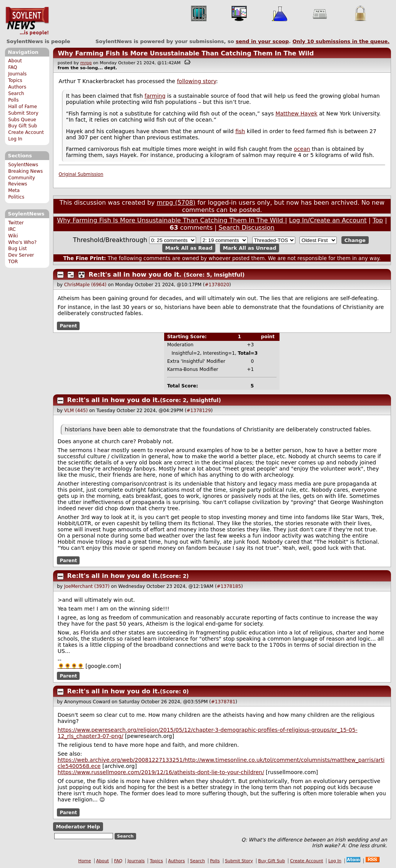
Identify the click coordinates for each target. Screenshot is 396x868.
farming (155, 96)
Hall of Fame (22, 107)
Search (16, 93)
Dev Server (21, 255)
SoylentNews (27, 21)
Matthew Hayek (296, 114)
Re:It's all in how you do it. (135, 275)
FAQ (12, 67)
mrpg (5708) (176, 203)
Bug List (17, 249)
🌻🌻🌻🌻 (71, 666)
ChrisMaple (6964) (85, 285)
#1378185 (229, 586)
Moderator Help (78, 827)
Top (378, 220)
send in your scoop (262, 41)
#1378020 (217, 285)
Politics (16, 197)
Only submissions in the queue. (341, 41)
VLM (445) (76, 411)
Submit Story (23, 113)
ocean (302, 149)
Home (85, 861)
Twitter (16, 223)
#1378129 (199, 411)
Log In (15, 139)
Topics (15, 80)
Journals (17, 74)
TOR (13, 262)
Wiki (13, 236)
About (15, 61)
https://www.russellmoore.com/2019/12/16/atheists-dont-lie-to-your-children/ (161, 772)
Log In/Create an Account (328, 220)
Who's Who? (22, 242)
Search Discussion (246, 228)
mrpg (86, 63)
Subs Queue (22, 120)
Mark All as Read (189, 248)
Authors (17, 87)
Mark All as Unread (250, 248)
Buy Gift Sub (22, 126)
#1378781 (223, 702)
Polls (13, 100)
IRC (12, 229)
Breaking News (25, 171)
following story (196, 81)
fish (240, 131)
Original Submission (81, 174)
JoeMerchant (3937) (87, 586)
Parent (68, 326)
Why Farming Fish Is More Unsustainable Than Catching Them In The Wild (186, 53)
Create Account (26, 132)
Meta (14, 190)
